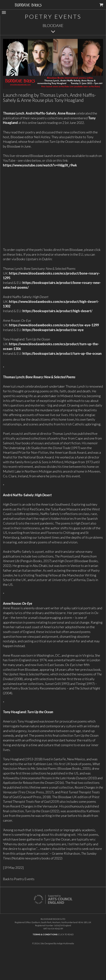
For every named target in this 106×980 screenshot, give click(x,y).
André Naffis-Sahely (41, 113)
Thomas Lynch (14, 113)
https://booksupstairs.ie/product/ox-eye (53, 330)
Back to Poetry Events (19, 879)
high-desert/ (83, 311)
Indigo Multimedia (65, 943)
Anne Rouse (67, 113)
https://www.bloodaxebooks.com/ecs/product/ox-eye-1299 (54, 325)
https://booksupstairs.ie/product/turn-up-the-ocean (62, 353)
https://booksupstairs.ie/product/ (48, 311)
